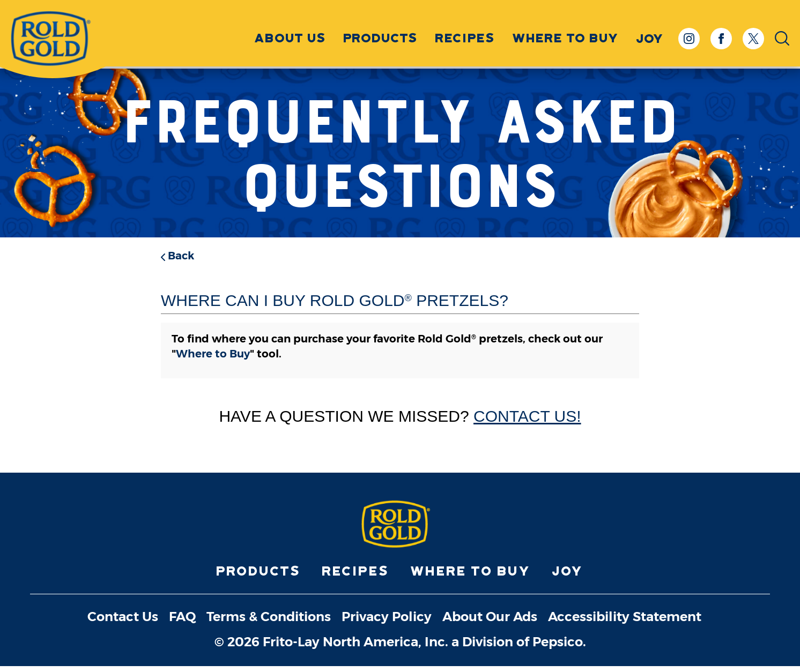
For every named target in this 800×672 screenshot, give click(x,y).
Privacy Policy (387, 624)
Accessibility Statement (625, 624)
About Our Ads (490, 624)
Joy (568, 577)
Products (381, 39)
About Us (291, 39)
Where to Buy (566, 39)
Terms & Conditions (269, 624)
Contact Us (123, 624)
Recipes (465, 39)
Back (177, 256)
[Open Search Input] (782, 40)
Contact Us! (527, 416)
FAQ (182, 624)
